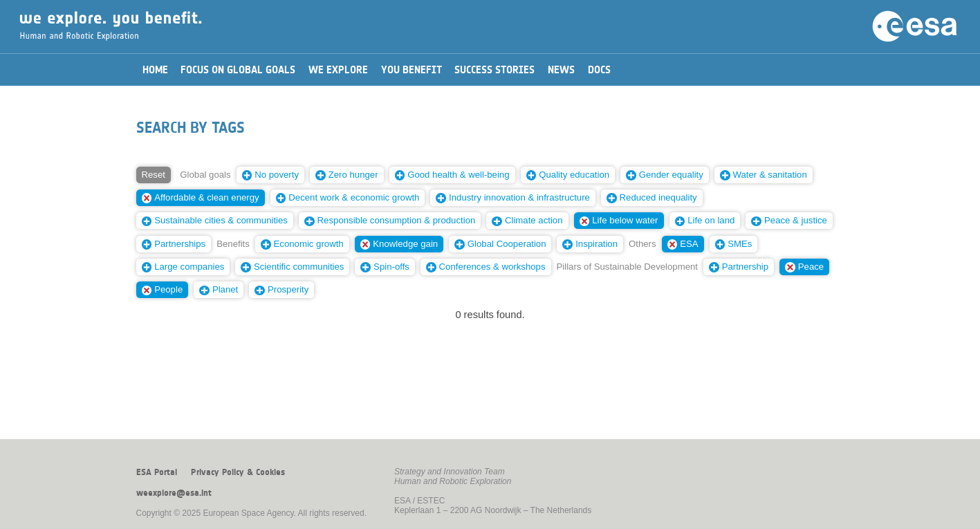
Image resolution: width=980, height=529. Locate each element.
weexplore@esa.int (174, 493)
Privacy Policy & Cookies (238, 472)
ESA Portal (157, 472)
